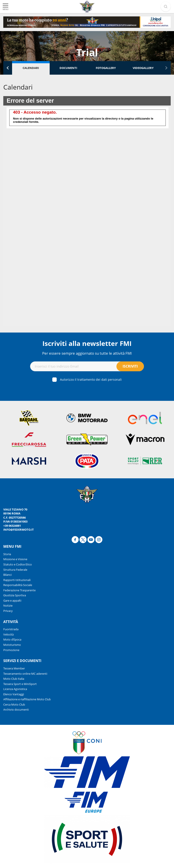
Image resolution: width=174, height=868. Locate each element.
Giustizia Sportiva (15, 595)
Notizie (8, 606)
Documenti (68, 68)
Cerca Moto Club (14, 704)
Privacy (8, 611)
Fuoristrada (11, 629)
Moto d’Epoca (12, 639)
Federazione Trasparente (19, 590)
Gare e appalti (12, 600)
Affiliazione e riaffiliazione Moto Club (27, 699)
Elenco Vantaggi (14, 694)
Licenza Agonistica (15, 689)
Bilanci (7, 575)
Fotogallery (106, 68)
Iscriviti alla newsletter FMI (87, 343)
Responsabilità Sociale (18, 585)
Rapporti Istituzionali (17, 580)
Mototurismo (12, 645)
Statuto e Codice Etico (18, 564)
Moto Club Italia (14, 679)
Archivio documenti (16, 710)
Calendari (31, 68)
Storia (7, 554)
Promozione (11, 650)
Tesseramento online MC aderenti (25, 674)
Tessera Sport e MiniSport (20, 684)
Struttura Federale (15, 570)
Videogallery (143, 68)
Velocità (8, 634)
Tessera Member (14, 668)
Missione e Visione (15, 559)
